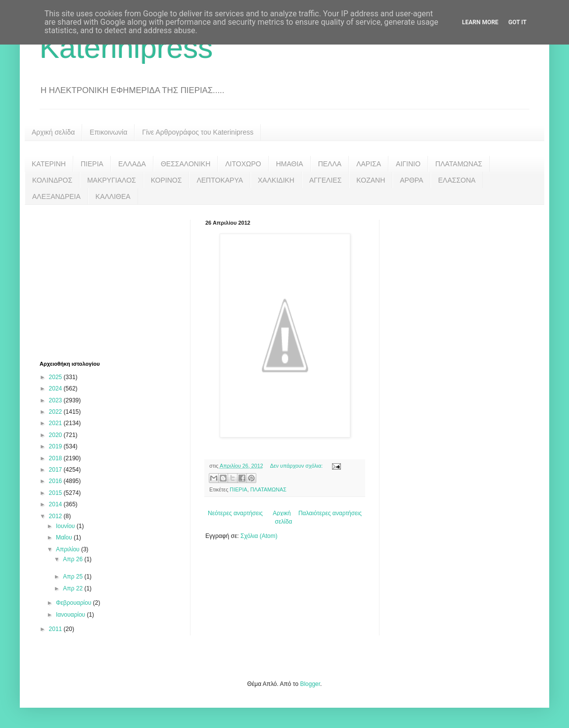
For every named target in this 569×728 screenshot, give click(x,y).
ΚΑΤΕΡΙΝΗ (49, 164)
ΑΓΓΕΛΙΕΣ (325, 180)
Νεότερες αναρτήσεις (235, 513)
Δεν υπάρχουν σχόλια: (297, 466)
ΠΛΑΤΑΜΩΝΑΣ (459, 164)
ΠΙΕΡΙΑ (92, 164)
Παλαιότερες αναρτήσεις (330, 513)
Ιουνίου (66, 526)
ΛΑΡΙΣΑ (369, 164)
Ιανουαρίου (71, 615)
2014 (56, 504)
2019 (56, 446)
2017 (56, 470)
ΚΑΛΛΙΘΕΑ (113, 196)
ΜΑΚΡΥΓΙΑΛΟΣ (112, 180)
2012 (56, 516)
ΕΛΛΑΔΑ (132, 164)
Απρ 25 (73, 577)
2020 (56, 435)
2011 (56, 629)
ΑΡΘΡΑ (411, 180)
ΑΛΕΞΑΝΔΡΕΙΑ (56, 196)
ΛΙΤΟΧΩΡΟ (243, 164)
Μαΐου (65, 537)
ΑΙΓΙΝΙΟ (408, 164)
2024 (56, 388)
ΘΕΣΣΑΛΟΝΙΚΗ (186, 164)
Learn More (480, 22)
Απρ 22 (73, 588)
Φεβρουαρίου (74, 603)
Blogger (310, 684)
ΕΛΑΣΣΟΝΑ (457, 180)
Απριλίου (69, 549)
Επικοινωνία (108, 132)
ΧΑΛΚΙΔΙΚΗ (276, 180)
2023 (56, 400)
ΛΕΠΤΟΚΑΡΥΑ (220, 180)
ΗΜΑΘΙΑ (290, 164)
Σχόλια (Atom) (259, 536)
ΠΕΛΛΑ (330, 164)
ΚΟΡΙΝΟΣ (166, 180)
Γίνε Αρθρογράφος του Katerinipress (198, 132)
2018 (56, 458)
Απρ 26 (73, 559)
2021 (56, 423)
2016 (56, 481)
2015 (56, 493)
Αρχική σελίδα (53, 132)
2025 (56, 377)
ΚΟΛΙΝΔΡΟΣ (52, 180)
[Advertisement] (114, 282)
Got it (517, 22)
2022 (56, 412)
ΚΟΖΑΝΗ (371, 180)
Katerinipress (126, 48)
